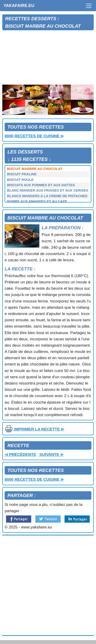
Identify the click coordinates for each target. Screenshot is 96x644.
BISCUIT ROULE (20, 180)
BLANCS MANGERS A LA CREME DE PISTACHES (47, 196)
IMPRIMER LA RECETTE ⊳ (34, 429)
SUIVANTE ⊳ (51, 455)
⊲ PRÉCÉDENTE (20, 455)
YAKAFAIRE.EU (19, 6)
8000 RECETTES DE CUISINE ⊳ (34, 136)
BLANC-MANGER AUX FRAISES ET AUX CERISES (48, 190)
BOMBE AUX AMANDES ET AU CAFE (37, 201)
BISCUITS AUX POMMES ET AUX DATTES (41, 185)
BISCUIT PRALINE (22, 174)
